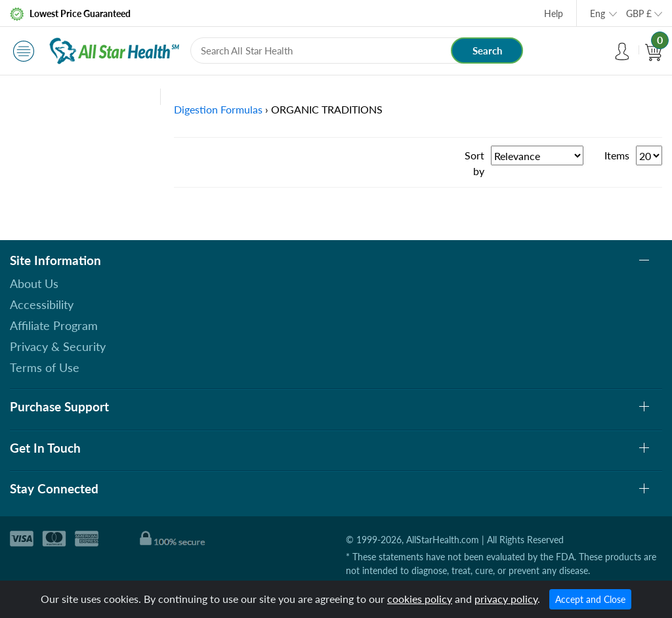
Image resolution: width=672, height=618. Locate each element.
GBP (639, 13)
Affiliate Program (54, 325)
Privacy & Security (58, 346)
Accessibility (42, 304)
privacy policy (506, 599)
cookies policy (420, 599)
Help (554, 13)
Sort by (474, 163)
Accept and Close (590, 599)
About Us (34, 283)
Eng (598, 13)
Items (617, 155)
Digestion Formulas (218, 109)
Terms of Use (45, 367)
